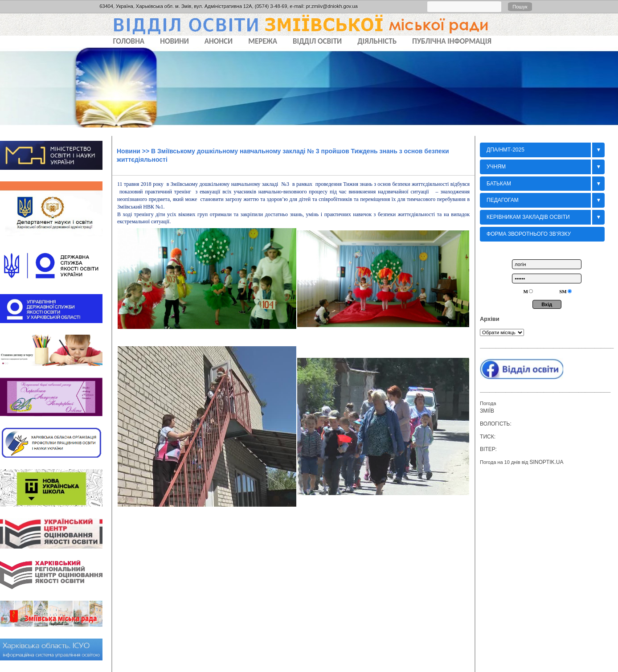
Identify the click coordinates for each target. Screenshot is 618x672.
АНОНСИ (219, 41)
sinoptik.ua (546, 462)
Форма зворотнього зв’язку (529, 234)
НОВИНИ (174, 41)
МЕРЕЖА (263, 41)
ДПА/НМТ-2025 (505, 150)
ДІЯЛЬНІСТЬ (377, 41)
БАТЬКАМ (499, 184)
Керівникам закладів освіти (528, 217)
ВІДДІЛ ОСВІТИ (317, 41)
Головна (129, 41)
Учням (496, 167)
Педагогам (503, 200)
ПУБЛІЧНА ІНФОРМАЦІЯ (452, 41)
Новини (129, 151)
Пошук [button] (520, 7)
